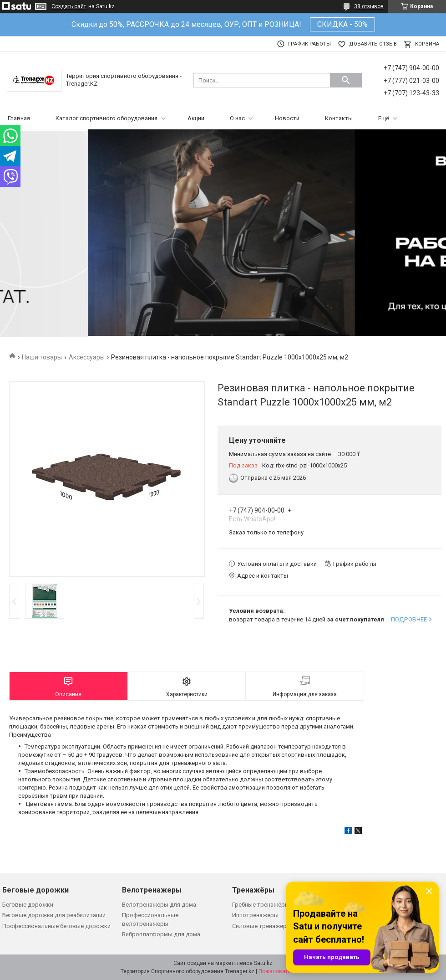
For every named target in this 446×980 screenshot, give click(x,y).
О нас (237, 118)
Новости (287, 118)
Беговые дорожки (28, 905)
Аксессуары (87, 357)
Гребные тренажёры (261, 905)
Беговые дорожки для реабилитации (54, 915)
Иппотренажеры (255, 915)
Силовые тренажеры (262, 926)
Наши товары (42, 357)
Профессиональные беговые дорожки (56, 926)
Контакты (339, 118)
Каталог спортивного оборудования (106, 118)
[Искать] (346, 80)
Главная (19, 118)
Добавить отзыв (373, 44)
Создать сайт (69, 6)
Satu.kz (263, 963)
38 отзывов (369, 6)
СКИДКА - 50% (342, 24)
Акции (196, 118)
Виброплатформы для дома (161, 934)
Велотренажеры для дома (159, 905)
